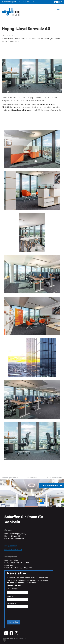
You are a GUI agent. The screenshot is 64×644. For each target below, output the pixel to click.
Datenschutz (10, 638)
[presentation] (26, 614)
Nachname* (12, 603)
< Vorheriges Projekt (10, 478)
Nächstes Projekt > (55, 478)
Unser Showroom (50, 485)
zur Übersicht (32, 478)
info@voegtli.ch (10, 2)
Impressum (21, 638)
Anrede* (10, 596)
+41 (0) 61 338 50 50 (13, 549)
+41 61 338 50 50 (28, 2)
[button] (4, 640)
